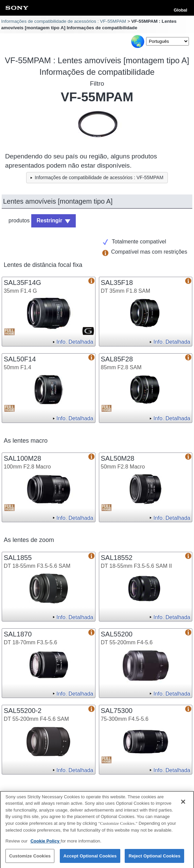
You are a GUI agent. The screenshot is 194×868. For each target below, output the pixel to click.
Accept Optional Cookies (90, 858)
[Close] (183, 804)
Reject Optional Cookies (154, 858)
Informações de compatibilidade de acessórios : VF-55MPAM (64, 21)
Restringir (50, 220)
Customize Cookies (30, 858)
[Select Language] (167, 41)
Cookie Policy (46, 843)
